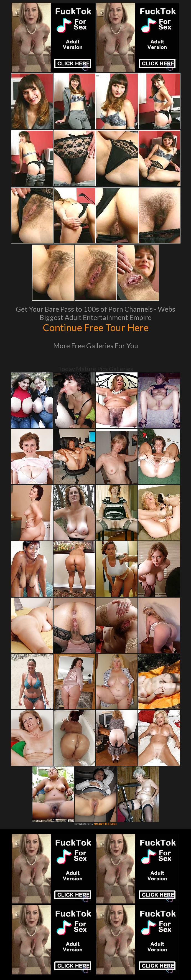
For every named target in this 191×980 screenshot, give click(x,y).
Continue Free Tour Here (96, 327)
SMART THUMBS (105, 824)
